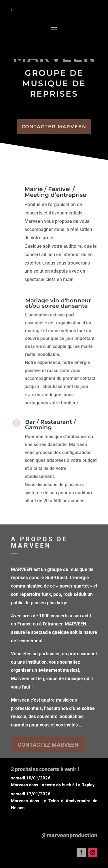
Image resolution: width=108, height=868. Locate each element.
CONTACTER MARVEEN (54, 127)
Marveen (19, 785)
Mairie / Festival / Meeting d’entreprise (55, 192)
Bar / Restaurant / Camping (50, 427)
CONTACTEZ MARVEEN (48, 745)
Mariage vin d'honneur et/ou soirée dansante (58, 306)
